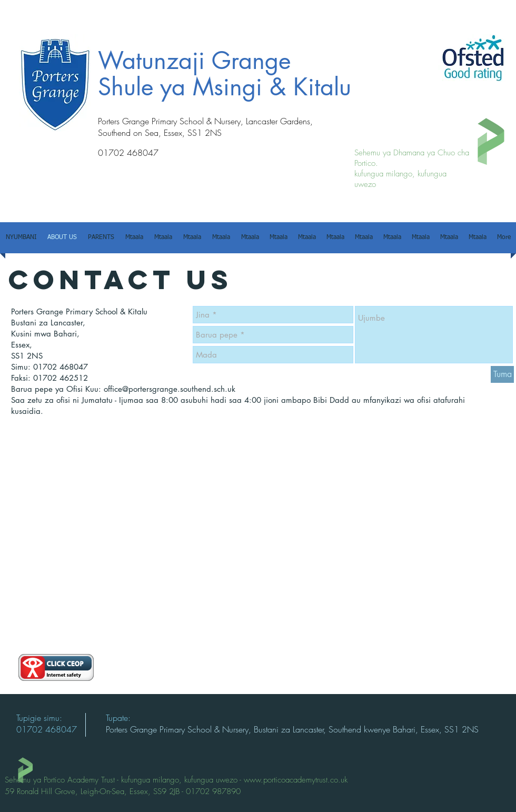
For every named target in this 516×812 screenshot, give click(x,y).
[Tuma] (502, 374)
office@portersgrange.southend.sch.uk (170, 389)
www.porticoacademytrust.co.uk (296, 780)
